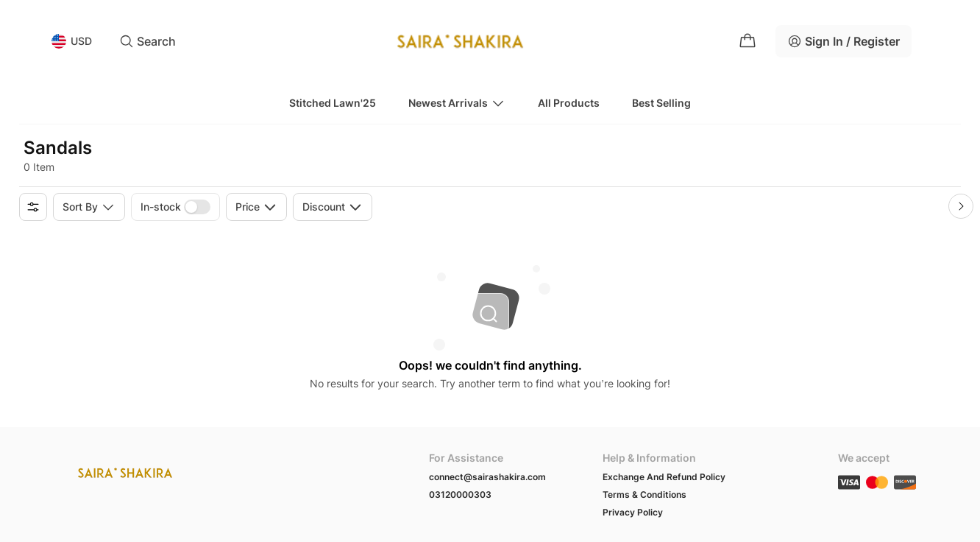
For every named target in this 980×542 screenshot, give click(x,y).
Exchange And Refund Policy (664, 477)
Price (256, 207)
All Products (569, 103)
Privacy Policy (633, 512)
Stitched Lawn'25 (333, 103)
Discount (333, 207)
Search (148, 41)
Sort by (89, 207)
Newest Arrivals (457, 103)
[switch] (197, 207)
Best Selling (661, 103)
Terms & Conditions (645, 495)
